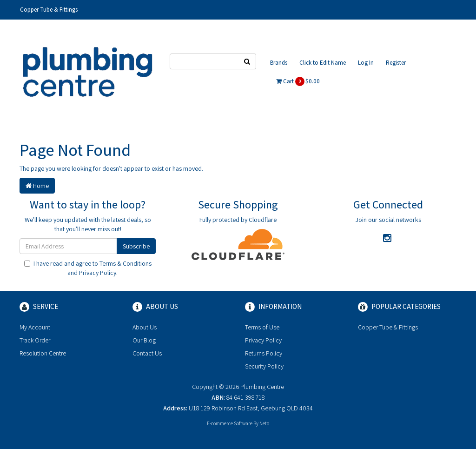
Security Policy (264, 366)
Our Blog (144, 340)
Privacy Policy (98, 273)
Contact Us (147, 353)
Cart (298, 81)
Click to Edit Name (323, 63)
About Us (145, 327)
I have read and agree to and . (88, 268)
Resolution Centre (43, 353)
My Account (35, 327)
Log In (366, 63)
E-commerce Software (230, 423)
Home (37, 186)
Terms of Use (262, 327)
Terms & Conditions (126, 263)
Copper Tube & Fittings (49, 10)
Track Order (35, 340)
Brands (279, 63)
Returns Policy (264, 353)
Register (396, 63)
